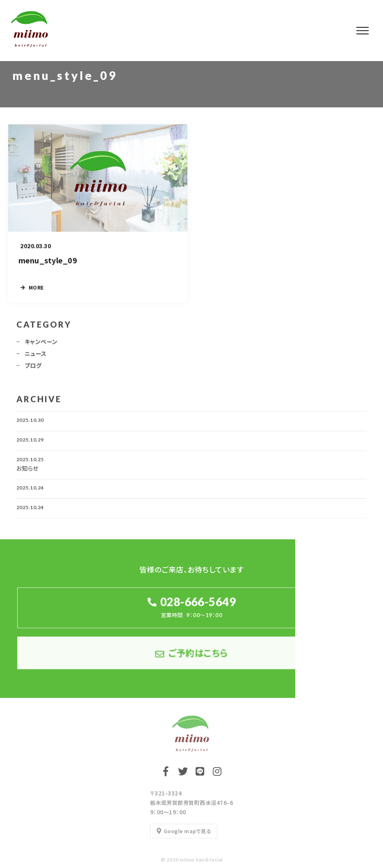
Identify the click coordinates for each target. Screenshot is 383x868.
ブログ (33, 368)
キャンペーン (41, 344)
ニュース (36, 356)
